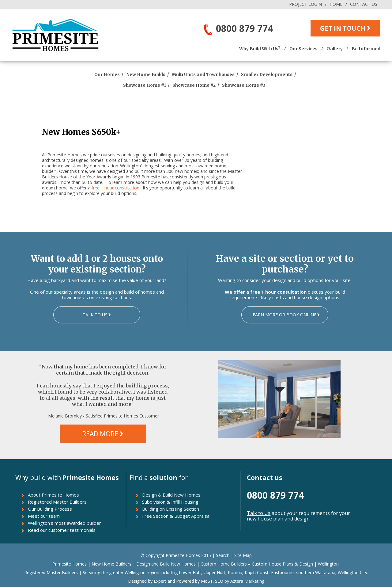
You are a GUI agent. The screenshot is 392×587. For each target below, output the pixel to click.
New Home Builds (146, 74)
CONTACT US (364, 4)
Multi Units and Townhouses (203, 74)
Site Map (243, 555)
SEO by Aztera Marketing (240, 581)
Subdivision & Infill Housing (170, 502)
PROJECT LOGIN (305, 4)
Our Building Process (50, 509)
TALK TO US (95, 315)
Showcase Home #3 (244, 85)
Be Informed (366, 49)
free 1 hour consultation (115, 188)
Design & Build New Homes (171, 495)
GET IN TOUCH (343, 28)
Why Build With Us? (260, 49)
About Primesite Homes (53, 495)
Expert (159, 581)
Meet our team (44, 516)
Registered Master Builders (57, 502)
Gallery (335, 49)
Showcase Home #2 (194, 85)
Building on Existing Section (171, 509)
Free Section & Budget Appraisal (176, 516)
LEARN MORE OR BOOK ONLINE (283, 315)
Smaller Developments (267, 74)
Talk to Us (259, 513)
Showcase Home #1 (145, 85)
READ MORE (100, 434)
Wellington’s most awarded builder (64, 523)
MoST (207, 581)
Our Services (303, 49)
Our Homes (107, 74)
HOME (336, 4)
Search (223, 555)
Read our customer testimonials (62, 530)
